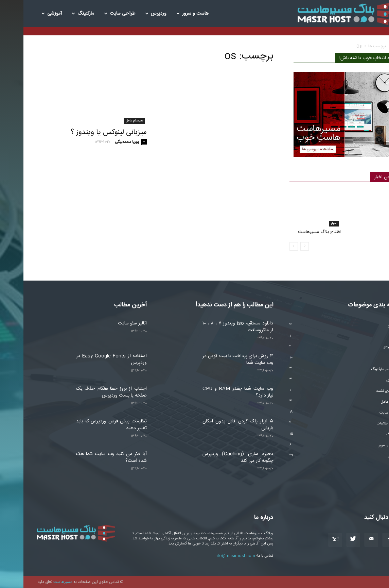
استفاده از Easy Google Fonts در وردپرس (88, 359)
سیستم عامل (111, 121)
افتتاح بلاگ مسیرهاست (296, 232)
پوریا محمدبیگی (104, 142)
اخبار (311, 223)
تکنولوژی (369, 380)
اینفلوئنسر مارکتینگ (362, 369)
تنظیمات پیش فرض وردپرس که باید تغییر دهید (88, 425)
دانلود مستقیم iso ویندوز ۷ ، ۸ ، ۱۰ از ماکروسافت (214, 327)
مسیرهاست (39, 582)
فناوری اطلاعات (365, 424)
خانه (373, 46)
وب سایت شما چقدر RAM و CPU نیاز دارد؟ (214, 392)
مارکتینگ (60, 14)
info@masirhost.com (211, 556)
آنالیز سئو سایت (109, 323)
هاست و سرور (169, 14)
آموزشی (28, 14)
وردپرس (132, 14)
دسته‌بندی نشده (365, 391)
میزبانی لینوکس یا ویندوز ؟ (85, 132)
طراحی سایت (96, 14)
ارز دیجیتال (368, 348)
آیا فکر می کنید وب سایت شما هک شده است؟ (88, 457)
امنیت (372, 358)
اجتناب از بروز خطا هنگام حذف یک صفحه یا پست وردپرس (88, 392)
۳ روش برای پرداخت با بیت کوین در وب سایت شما (214, 359)
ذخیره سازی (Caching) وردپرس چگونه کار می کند (214, 457)
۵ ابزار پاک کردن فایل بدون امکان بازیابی (214, 425)
